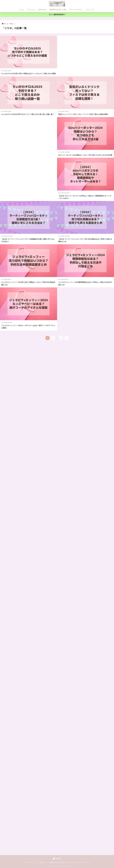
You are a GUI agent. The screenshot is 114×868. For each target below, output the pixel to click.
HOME (57, 859)
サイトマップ (90, 10)
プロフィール (31, 10)
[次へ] (67, 338)
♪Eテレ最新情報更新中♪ (57, 15)
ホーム (22, 10)
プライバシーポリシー (76, 10)
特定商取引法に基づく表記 (58, 10)
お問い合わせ (42, 10)
